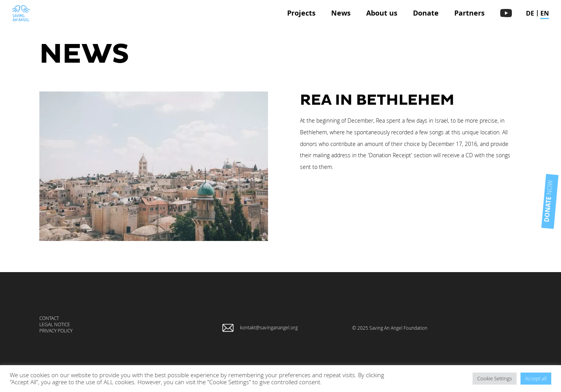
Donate (426, 13)
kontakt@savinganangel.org (269, 327)
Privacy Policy (56, 330)
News (341, 13)
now (534, 195)
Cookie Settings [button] (495, 378)
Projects (301, 13)
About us (382, 13)
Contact (49, 318)
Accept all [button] (536, 378)
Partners (469, 13)
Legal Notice (55, 324)
